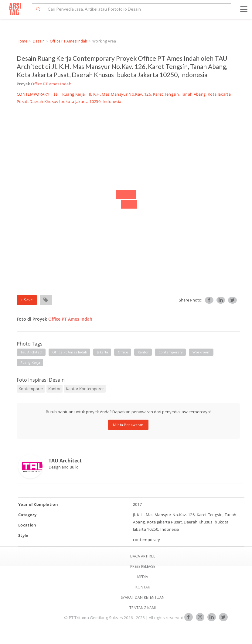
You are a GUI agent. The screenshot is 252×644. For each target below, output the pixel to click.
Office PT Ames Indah (68, 41)
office (123, 352)
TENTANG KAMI (143, 608)
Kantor (54, 389)
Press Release (143, 566)
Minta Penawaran (128, 425)
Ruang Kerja (74, 94)
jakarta (102, 352)
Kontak (143, 587)
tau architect (31, 352)
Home (22, 41)
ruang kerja (30, 362)
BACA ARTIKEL (143, 556)
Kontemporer (31, 389)
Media (143, 577)
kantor (143, 352)
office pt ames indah (70, 352)
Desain (39, 41)
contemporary (171, 352)
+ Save (27, 300)
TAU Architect (65, 461)
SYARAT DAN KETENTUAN (143, 597)
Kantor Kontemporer (85, 389)
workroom (201, 352)
